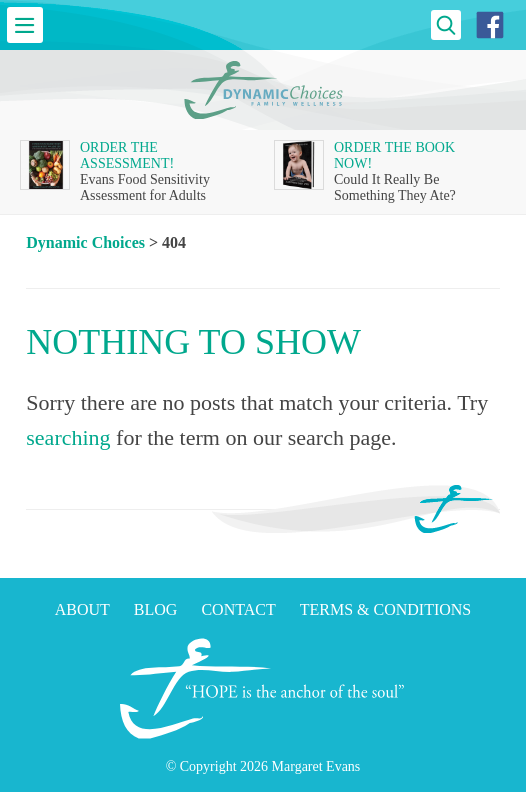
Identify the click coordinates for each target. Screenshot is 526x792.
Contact (238, 609)
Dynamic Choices (85, 242)
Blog (156, 609)
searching (68, 437)
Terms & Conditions (386, 609)
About (82, 609)
